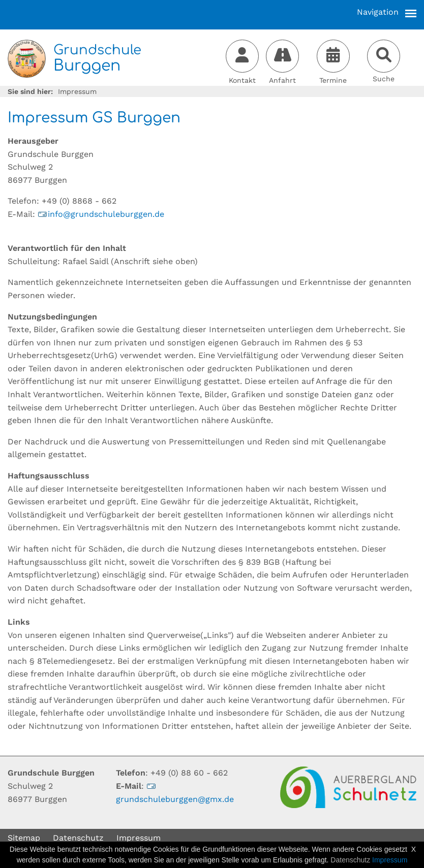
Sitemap (24, 838)
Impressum (139, 838)
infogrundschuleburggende (101, 214)
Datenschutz (78, 838)
